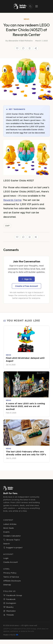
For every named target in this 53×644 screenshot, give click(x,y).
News (27, 19)
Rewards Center (12, 200)
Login (6, 558)
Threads (9, 615)
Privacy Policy (10, 573)
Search (7, 544)
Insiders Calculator (12, 536)
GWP (7, 226)
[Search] (30, 6)
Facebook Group (13, 595)
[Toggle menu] (37, 6)
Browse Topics (12, 540)
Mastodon (9, 611)
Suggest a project (13, 547)
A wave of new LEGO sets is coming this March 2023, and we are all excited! (25, 406)
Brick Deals (9, 528)
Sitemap (7, 585)
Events (6, 532)
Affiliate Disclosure (12, 581)
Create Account (11, 562)
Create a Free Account (26, 286)
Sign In (26, 279)
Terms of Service (11, 577)
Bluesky (8, 607)
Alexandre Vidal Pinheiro (20, 41)
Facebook (9, 599)
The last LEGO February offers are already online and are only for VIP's (26, 453)
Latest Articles (10, 524)
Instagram (10, 603)
